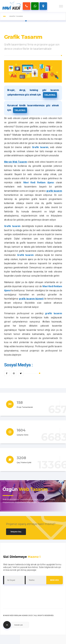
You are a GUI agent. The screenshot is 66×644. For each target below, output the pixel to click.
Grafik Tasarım (23, 37)
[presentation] (26, 592)
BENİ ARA (55, 580)
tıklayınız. (50, 95)
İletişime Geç (16, 532)
